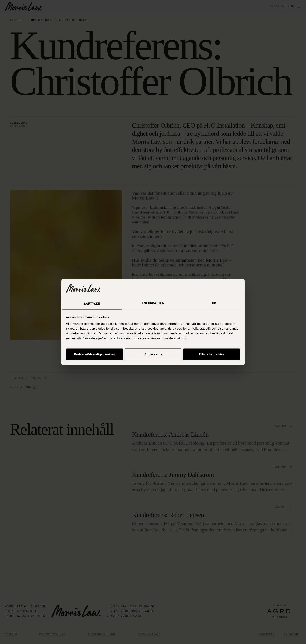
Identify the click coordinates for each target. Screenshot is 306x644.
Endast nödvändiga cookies (95, 354)
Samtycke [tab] (92, 304)
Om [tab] (214, 303)
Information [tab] (153, 303)
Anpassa (153, 354)
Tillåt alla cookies (212, 354)
